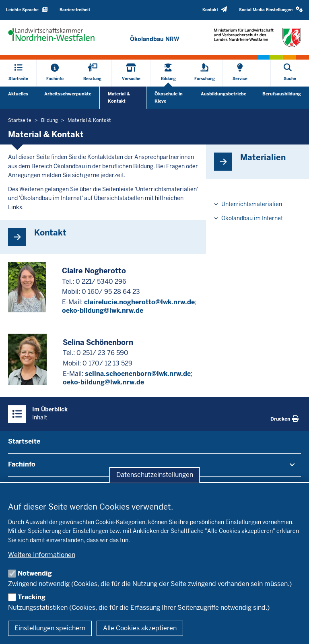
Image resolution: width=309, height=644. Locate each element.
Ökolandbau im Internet (252, 218)
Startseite (24, 441)
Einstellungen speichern (50, 628)
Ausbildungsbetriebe (224, 94)
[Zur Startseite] (154, 39)
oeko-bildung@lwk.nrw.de (103, 311)
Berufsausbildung (282, 94)
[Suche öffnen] (290, 73)
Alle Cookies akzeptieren (140, 628)
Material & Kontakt (119, 97)
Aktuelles (18, 94)
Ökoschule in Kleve (169, 97)
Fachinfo (22, 464)
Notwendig (35, 573)
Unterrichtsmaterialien (252, 204)
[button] (271, 10)
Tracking (32, 597)
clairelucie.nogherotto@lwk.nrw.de (139, 302)
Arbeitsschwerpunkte (68, 94)
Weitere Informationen (42, 555)
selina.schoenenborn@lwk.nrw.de (138, 374)
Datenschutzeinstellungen (155, 475)
